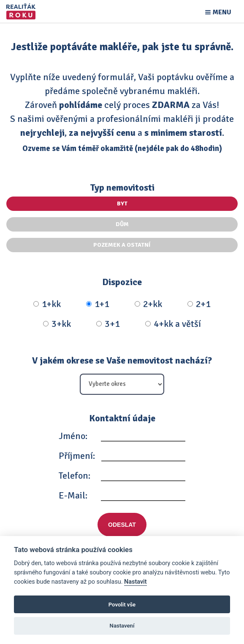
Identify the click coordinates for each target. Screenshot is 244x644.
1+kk (47, 304)
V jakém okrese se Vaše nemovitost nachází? (122, 360)
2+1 (199, 304)
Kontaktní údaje (122, 418)
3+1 (108, 324)
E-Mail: (73, 495)
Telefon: (75, 476)
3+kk (57, 324)
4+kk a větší (173, 324)
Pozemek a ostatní (122, 245)
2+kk (148, 304)
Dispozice (122, 282)
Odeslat (122, 525)
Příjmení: (77, 456)
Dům (122, 224)
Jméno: (73, 436)
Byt (122, 203)
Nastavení (122, 626)
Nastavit (136, 582)
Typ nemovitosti (122, 187)
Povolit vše (122, 605)
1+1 (98, 304)
